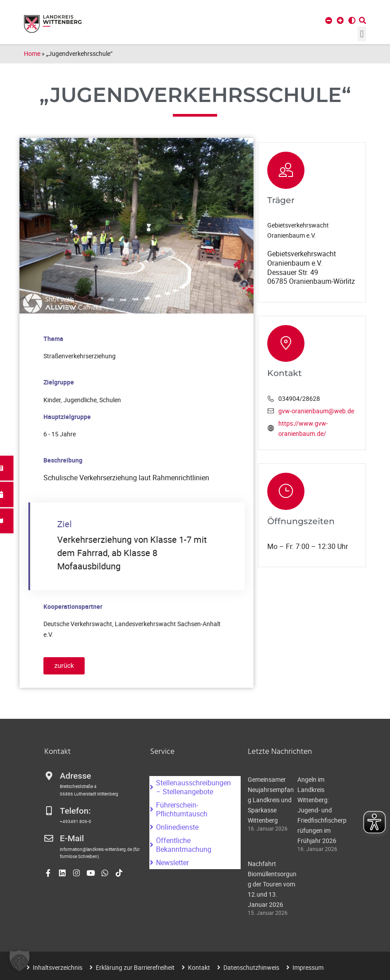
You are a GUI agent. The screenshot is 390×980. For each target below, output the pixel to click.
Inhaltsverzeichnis (58, 967)
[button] (362, 34)
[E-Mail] (49, 839)
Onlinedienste (177, 827)
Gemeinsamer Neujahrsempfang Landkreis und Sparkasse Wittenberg (271, 800)
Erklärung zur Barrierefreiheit (135, 967)
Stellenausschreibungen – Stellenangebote (193, 787)
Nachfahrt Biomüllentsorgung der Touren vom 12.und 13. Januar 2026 (272, 884)
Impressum (308, 967)
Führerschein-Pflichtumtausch (182, 809)
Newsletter (172, 862)
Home (32, 53)
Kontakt (199, 967)
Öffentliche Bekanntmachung (184, 845)
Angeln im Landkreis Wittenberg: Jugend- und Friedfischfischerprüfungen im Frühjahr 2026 (322, 810)
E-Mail (72, 838)
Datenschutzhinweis (251, 967)
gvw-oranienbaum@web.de (316, 411)
